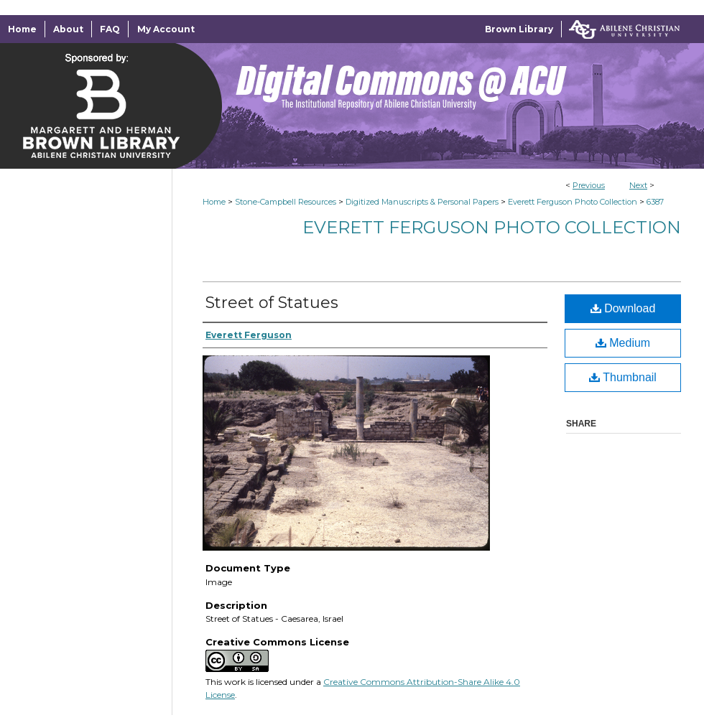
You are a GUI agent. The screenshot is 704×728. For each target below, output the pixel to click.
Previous (589, 185)
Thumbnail (623, 377)
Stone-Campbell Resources (286, 202)
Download (623, 308)
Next (638, 185)
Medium (623, 343)
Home (214, 202)
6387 (655, 202)
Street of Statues (272, 303)
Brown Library (519, 29)
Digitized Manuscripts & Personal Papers (422, 202)
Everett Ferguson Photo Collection (573, 202)
